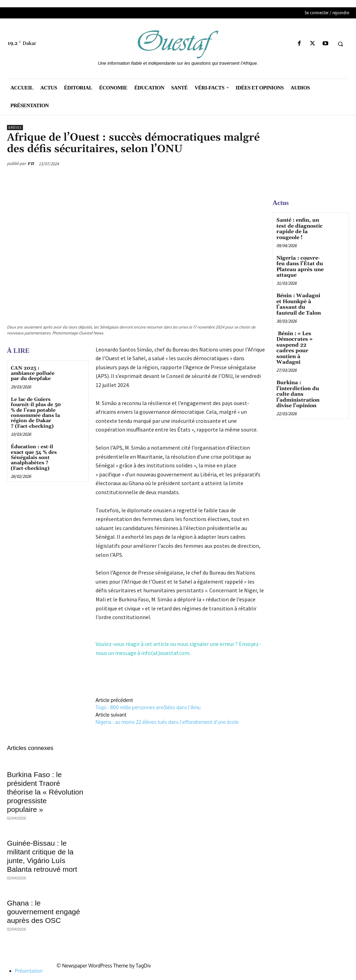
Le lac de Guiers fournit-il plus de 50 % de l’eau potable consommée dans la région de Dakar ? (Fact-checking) (36, 413)
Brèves (15, 128)
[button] (340, 44)
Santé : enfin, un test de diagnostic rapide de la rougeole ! (298, 228)
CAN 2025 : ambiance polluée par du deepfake (33, 374)
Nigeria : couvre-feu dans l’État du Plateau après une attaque (299, 265)
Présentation (29, 971)
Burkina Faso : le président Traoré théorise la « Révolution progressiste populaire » (45, 792)
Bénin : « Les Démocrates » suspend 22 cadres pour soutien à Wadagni (299, 341)
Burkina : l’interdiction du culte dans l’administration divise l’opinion (297, 384)
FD (31, 163)
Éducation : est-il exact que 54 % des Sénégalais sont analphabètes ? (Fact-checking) (34, 458)
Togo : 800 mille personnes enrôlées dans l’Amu (148, 707)
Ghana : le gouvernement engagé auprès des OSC (43, 912)
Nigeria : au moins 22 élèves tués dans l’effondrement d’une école (167, 722)
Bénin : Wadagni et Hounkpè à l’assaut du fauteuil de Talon (300, 302)
